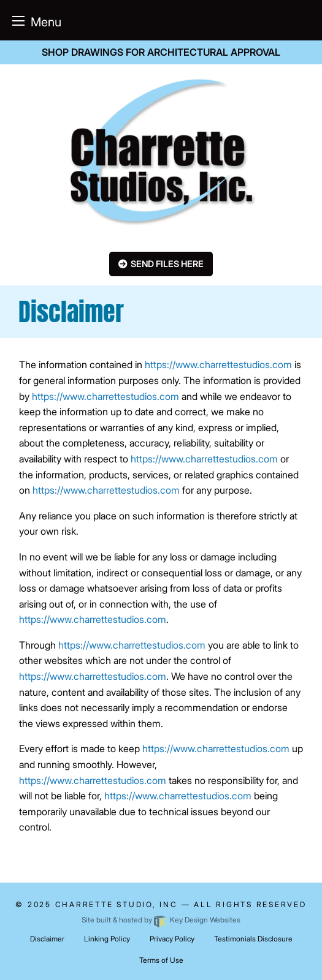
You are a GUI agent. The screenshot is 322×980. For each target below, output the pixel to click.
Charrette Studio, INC (117, 904)
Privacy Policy (172, 939)
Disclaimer (47, 939)
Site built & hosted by (161, 920)
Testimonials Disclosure (253, 939)
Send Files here (167, 264)
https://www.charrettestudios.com (218, 364)
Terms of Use (161, 960)
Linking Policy (107, 939)
